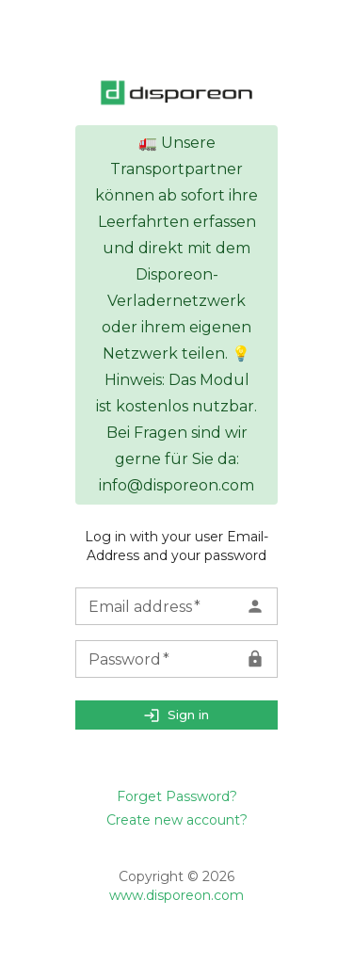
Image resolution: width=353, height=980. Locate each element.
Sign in (176, 715)
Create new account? (177, 820)
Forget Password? (177, 796)
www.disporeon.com (176, 895)
